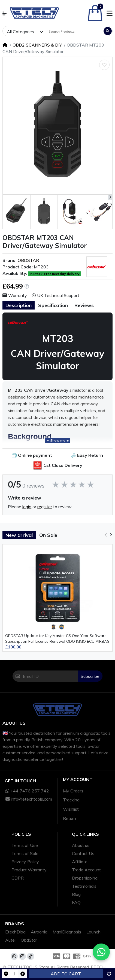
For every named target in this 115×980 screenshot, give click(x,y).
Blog (76, 894)
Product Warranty (29, 870)
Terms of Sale (25, 853)
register (45, 507)
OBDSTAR (28, 260)
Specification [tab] (53, 305)
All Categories (20, 32)
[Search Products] (74, 32)
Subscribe (90, 676)
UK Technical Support (56, 295)
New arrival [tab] (19, 535)
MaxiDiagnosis (67, 932)
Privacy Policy (25, 862)
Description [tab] (19, 305)
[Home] (5, 45)
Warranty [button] (15, 295)
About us (81, 845)
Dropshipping (85, 878)
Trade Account (86, 870)
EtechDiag (15, 932)
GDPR (18, 878)
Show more (57, 440)
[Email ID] (50, 676)
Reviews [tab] (84, 305)
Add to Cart (66, 974)
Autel (10, 940)
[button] (4, 13)
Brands (15, 924)
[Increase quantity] (22, 974)
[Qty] (14, 974)
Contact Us (83, 853)
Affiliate (80, 862)
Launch (93, 932)
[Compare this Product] (109, 974)
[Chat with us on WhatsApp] (101, 952)
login (27, 507)
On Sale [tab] (48, 535)
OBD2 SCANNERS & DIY (37, 45)
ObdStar (29, 940)
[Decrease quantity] (6, 974)
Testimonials (84, 886)
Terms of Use (25, 845)
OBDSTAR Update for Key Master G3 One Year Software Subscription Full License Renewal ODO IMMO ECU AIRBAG (57, 638)
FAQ (76, 902)
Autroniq (39, 932)
